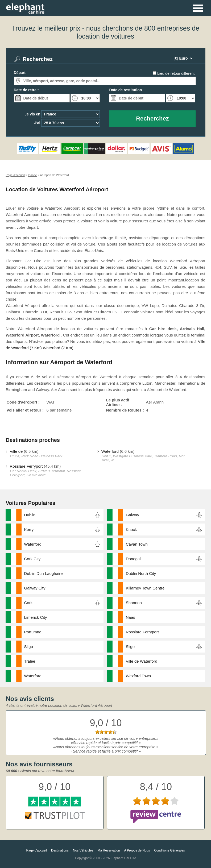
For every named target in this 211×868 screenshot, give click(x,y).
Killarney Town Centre (145, 588)
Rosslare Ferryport (26, 466)
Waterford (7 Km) (58, 348)
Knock (131, 529)
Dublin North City (141, 573)
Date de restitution (125, 90)
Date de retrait (26, 90)
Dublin (30, 515)
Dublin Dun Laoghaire (44, 573)
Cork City (32, 559)
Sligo (29, 647)
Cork (28, 603)
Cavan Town (137, 544)
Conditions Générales (169, 850)
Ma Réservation (109, 850)
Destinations (60, 850)
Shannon (134, 603)
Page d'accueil (36, 850)
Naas (131, 617)
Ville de (16, 451)
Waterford (110, 451)
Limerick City (36, 617)
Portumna (33, 632)
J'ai (37, 123)
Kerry (29, 529)
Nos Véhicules (83, 850)
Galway (133, 515)
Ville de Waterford (142, 661)
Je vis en (32, 114)
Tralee (30, 661)
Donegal (133, 559)
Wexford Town (138, 676)
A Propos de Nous (137, 850)
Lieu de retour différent (176, 73)
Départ (20, 73)
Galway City (35, 588)
